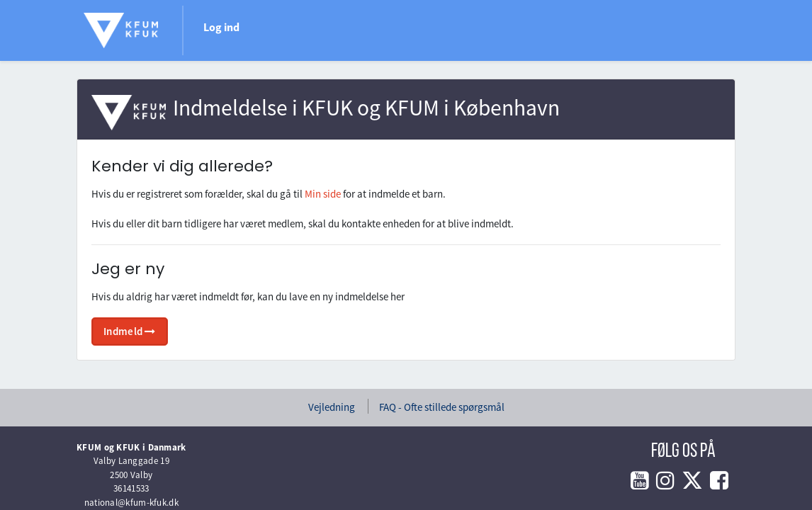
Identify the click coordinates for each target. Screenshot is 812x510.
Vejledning (332, 407)
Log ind (221, 27)
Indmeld (130, 331)
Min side (323, 194)
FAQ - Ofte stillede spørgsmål (442, 407)
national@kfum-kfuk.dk (131, 503)
